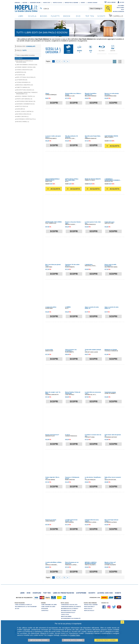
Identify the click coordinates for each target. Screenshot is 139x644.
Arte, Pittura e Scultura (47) (26, 77)
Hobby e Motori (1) (22, 117)
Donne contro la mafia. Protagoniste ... (111, 265)
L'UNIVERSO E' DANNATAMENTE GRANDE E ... (113, 180)
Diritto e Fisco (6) (22, 106)
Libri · (23, 593)
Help (123, 9)
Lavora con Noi (92, 3)
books (44, 16)
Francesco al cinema (51, 520)
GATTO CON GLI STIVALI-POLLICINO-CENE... (72, 180)
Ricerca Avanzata (118, 11)
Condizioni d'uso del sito (69, 605)
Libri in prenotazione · (64, 593)
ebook (67, 16)
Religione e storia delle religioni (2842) (25, 61)
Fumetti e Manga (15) (23, 87)
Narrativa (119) (21, 72)
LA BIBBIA (68, 307)
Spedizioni (45, 608)
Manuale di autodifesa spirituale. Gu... (91, 94)
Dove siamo (120, 7)
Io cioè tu (68, 435)
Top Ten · (48, 593)
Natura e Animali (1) (23, 122)
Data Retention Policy (68, 612)
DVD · (29, 593)
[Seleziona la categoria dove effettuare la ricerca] (96, 8)
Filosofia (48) (21, 75)
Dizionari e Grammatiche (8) (25, 104)
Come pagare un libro (48, 607)
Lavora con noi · (106, 593)
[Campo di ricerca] (66, 9)
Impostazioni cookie (39, 640)
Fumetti (55, 16)
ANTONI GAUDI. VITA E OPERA (54, 222)
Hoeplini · (37, 593)
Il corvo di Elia (49, 350)
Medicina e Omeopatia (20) (25, 85)
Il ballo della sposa (110, 222)
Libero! (47, 93)
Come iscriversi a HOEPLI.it (23, 605)
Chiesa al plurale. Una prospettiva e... (71, 350)
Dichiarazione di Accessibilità (71, 618)
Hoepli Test (47, 3)
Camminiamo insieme (110, 392)
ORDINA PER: (26, 46)
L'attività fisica (89, 265)
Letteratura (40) (22, 80)
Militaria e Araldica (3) (24, 114)
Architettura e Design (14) (25, 90)
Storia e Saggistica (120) (24, 70)
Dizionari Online (35, 3)
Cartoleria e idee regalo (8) (26, 101)
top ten (90, 16)
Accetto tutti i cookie (106, 640)
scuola (32, 16)
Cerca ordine (111, 2)
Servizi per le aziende (72, 3)
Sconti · (92, 593)
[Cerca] (108, 8)
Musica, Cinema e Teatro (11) (26, 96)
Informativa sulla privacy (70, 608)
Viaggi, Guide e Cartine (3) (25, 111)
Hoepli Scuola (58, 3)
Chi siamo (121, 5)
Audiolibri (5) (21, 109)
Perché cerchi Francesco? (52, 435)
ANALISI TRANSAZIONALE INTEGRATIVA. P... (52, 180)
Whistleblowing (66, 616)
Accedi (122, 2)
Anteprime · (82, 593)
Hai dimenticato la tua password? (26, 607)
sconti (101, 16)
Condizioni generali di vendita (71, 607)
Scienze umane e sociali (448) (26, 67)
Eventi (83, 3)
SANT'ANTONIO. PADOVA (111, 136)
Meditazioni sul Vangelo (111, 350)
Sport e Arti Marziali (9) (24, 99)
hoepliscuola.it (89, 610)
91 (64, 61)
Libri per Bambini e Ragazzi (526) (27, 65)
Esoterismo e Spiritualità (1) (26, 119)
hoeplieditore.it (89, 607)
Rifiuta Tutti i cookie (73, 640)
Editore (25, 3)
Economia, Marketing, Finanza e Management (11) (27, 93)
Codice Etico (65, 614)
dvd (78, 16)
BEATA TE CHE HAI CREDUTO (93, 179)
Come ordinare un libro (49, 605)
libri (21, 16)
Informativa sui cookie (69, 610)
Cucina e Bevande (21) (23, 82)
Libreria (17, 3)
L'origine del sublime (51, 307)
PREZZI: (22, 50)
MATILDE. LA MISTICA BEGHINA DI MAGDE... (91, 563)
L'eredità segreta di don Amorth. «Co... (71, 520)
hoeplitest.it (88, 608)
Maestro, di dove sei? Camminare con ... (110, 563)
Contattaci (45, 610)
